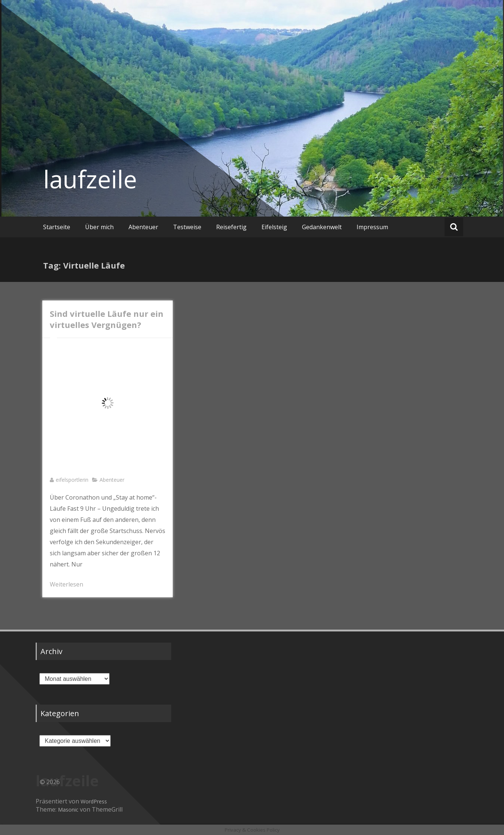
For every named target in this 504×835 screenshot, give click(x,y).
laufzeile (90, 179)
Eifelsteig (274, 227)
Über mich (99, 227)
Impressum (372, 227)
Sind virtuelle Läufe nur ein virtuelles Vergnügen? (107, 319)
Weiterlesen (66, 584)
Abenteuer (143, 227)
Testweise (187, 227)
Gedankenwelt (322, 227)
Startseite (57, 227)
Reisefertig (231, 227)
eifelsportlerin (72, 480)
